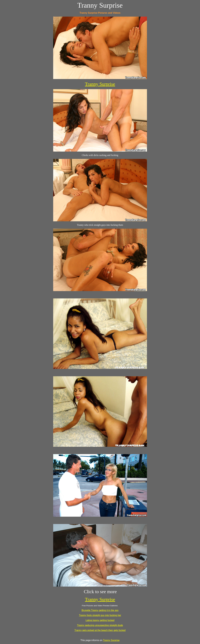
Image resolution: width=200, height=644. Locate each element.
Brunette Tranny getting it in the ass (100, 610)
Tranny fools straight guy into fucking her (100, 615)
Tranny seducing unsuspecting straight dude (100, 625)
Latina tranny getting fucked (100, 620)
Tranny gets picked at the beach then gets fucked (100, 630)
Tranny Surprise (100, 84)
